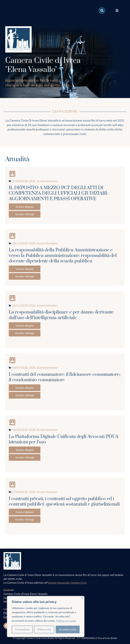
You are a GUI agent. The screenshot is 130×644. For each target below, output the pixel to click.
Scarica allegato (25, 207)
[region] (46, 617)
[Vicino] (82, 598)
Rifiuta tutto (44, 629)
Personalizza (22, 629)
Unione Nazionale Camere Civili (67, 583)
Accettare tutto (68, 629)
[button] (117, 11)
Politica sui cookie (66, 621)
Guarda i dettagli (25, 214)
